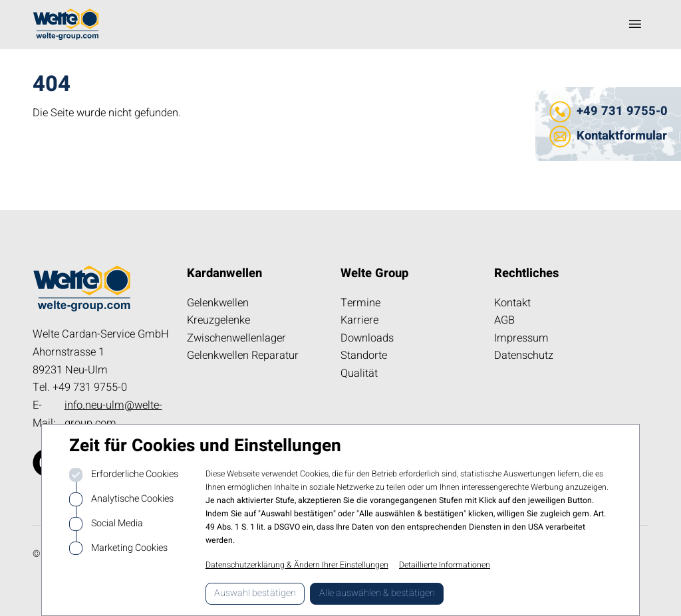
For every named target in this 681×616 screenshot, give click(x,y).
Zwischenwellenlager (236, 338)
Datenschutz (524, 356)
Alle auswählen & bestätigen (377, 593)
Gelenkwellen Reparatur (243, 356)
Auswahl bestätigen (255, 593)
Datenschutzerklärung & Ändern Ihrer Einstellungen (297, 565)
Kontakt (512, 303)
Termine (360, 303)
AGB (504, 320)
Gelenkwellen (218, 303)
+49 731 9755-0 (622, 111)
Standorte (364, 356)
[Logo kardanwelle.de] (66, 24)
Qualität (359, 373)
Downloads (367, 338)
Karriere (359, 320)
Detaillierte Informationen (445, 565)
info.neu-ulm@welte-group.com (113, 414)
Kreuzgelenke (218, 320)
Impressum (521, 338)
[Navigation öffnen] (635, 24)
